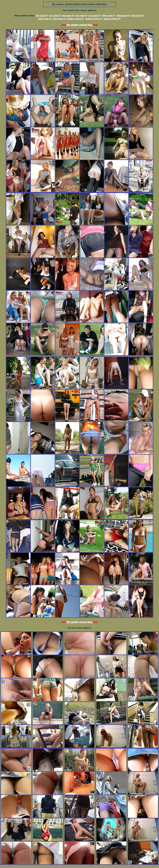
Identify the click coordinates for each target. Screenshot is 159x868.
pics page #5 (95, 16)
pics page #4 (81, 16)
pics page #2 (55, 16)
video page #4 (45, 19)
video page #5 (59, 19)
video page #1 (108, 16)
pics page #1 (42, 16)
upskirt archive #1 (76, 19)
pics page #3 (68, 16)
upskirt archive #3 (112, 19)
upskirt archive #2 (94, 19)
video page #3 (137, 16)
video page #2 (123, 16)
